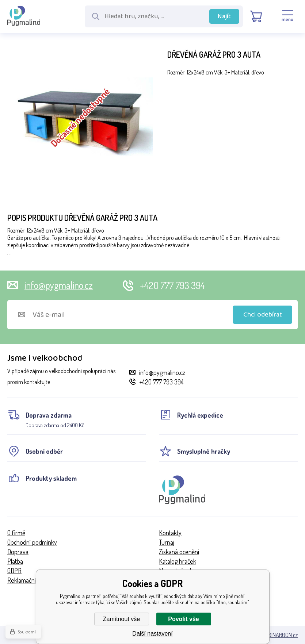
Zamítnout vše (121, 619)
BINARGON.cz (283, 635)
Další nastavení (152, 634)
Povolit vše (183, 619)
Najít (224, 16)
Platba (15, 561)
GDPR (14, 571)
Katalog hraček (178, 561)
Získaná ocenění (179, 552)
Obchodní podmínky (32, 542)
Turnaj (167, 542)
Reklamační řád (26, 580)
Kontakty (170, 533)
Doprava (18, 552)
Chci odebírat (263, 315)
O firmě (16, 533)
